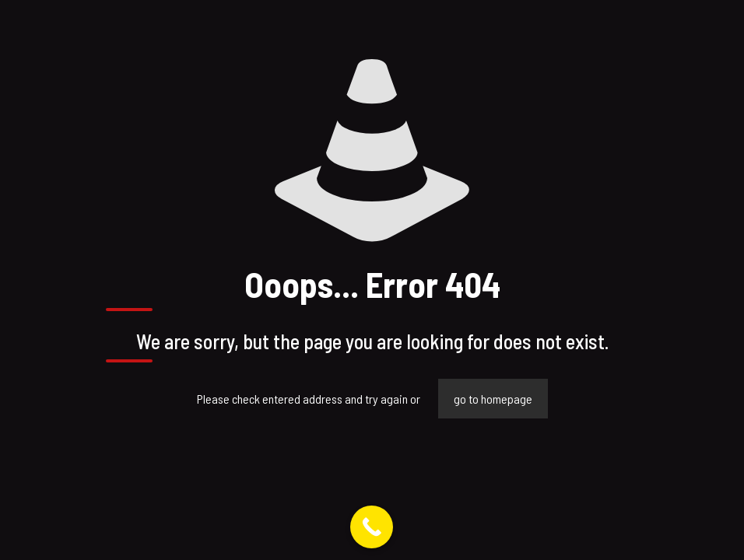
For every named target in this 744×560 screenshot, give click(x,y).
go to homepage (493, 399)
